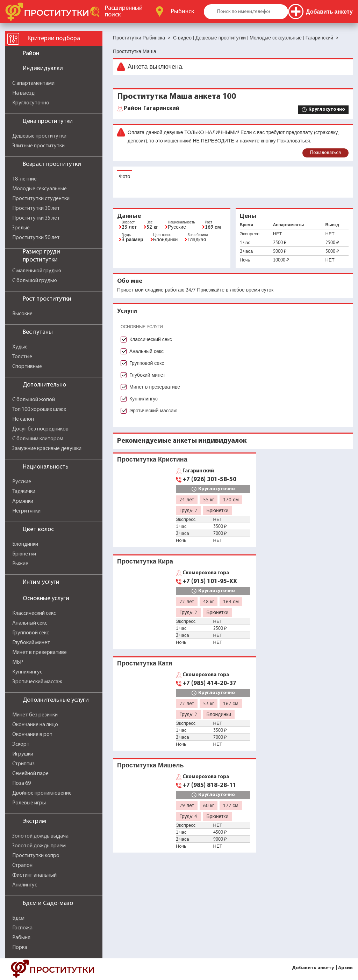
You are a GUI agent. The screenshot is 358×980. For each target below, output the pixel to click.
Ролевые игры (29, 803)
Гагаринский (152, 109)
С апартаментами (33, 83)
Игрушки (23, 754)
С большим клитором (38, 439)
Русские (22, 482)
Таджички (24, 492)
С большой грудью (35, 281)
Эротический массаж (37, 682)
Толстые (22, 357)
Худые (20, 347)
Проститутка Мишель (150, 765)
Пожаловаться (325, 153)
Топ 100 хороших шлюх (39, 410)
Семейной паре (30, 774)
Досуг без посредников (40, 429)
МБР (18, 662)
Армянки (23, 501)
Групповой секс (31, 633)
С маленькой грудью (37, 271)
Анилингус (25, 885)
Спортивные (27, 367)
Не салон (23, 419)
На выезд (23, 93)
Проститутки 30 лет (36, 208)
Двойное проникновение (42, 793)
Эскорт (21, 744)
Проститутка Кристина (152, 459)
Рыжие (20, 564)
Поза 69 (22, 783)
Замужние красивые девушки (47, 449)
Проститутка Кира (145, 561)
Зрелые (21, 228)
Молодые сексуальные (40, 189)
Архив (345, 968)
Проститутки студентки (41, 199)
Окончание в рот (32, 735)
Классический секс (34, 613)
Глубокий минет (31, 643)
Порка (20, 948)
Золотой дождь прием (39, 846)
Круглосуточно (31, 103)
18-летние (24, 179)
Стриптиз (23, 764)
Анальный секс (30, 623)
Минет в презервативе (40, 653)
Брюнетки (24, 554)
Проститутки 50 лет (36, 238)
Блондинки (25, 544)
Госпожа (22, 928)
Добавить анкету (313, 968)
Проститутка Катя (145, 663)
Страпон (22, 865)
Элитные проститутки (38, 146)
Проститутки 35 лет (36, 218)
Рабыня (21, 938)
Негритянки (26, 511)
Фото (124, 176)
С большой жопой (34, 400)
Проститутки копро (36, 856)
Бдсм (18, 918)
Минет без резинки (35, 715)
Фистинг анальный (34, 875)
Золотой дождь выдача (40, 836)
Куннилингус (27, 672)
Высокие (22, 314)
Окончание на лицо (35, 725)
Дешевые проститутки (39, 136)
